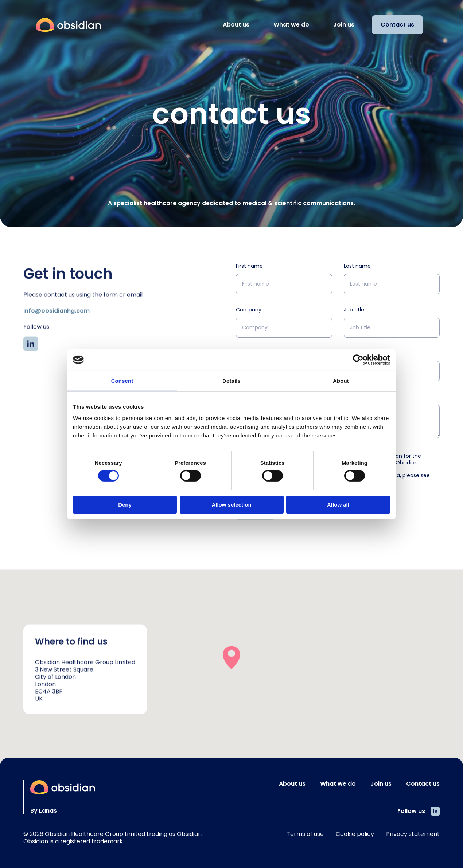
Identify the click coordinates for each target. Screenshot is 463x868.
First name (249, 266)
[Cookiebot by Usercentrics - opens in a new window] (358, 360)
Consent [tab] (122, 380)
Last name (357, 266)
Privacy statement (413, 834)
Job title (354, 310)
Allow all (338, 505)
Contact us (397, 25)
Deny (125, 505)
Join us (344, 25)
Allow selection (231, 505)
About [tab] (341, 380)
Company (249, 310)
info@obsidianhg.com (57, 331)
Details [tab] (231, 380)
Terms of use (305, 834)
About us (236, 25)
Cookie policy (355, 834)
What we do (291, 25)
